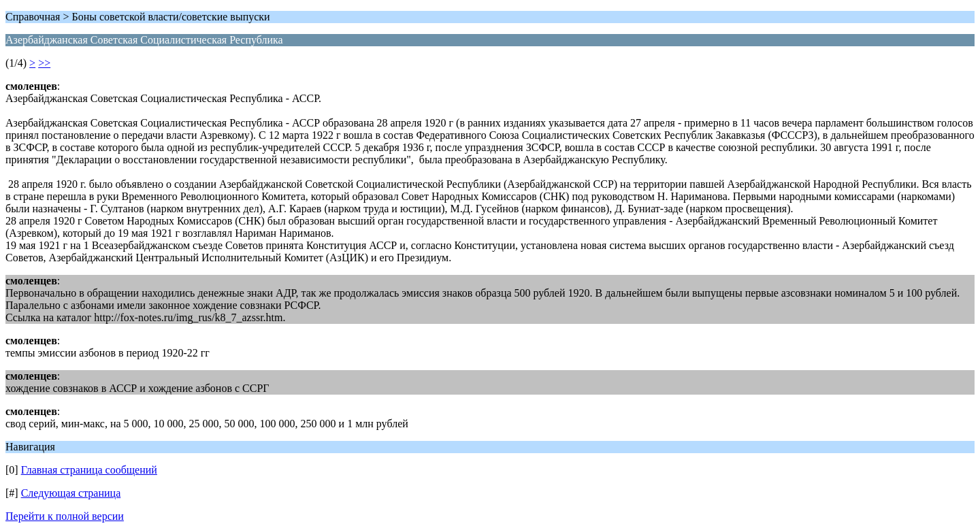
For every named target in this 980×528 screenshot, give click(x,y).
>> (44, 63)
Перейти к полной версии (65, 516)
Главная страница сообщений (89, 470)
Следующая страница (71, 493)
